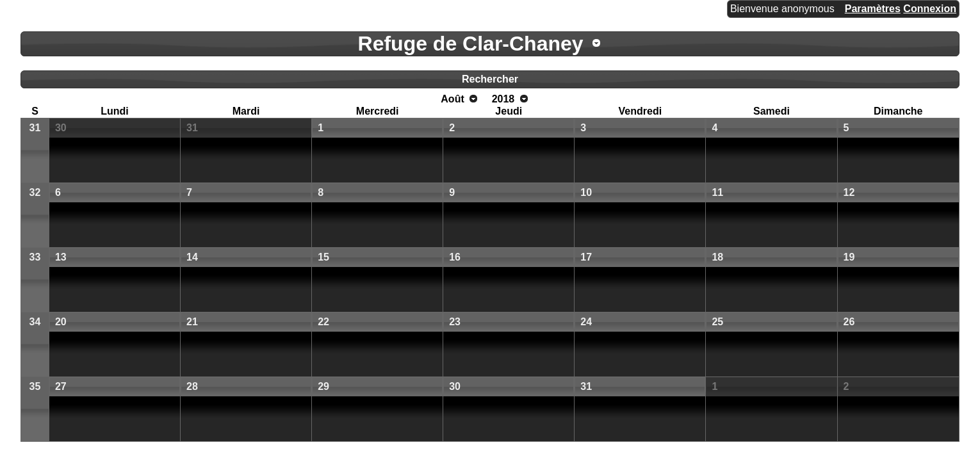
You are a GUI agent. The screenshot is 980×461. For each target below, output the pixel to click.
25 (717, 322)
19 (849, 257)
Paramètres (873, 9)
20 (61, 322)
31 (35, 128)
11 (717, 192)
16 (455, 257)
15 (323, 257)
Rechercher (490, 79)
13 (61, 257)
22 (323, 322)
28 (192, 386)
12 (849, 192)
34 (35, 322)
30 (61, 128)
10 (586, 192)
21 (192, 322)
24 (586, 322)
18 (717, 257)
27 (61, 386)
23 (455, 322)
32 (35, 192)
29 (323, 386)
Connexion (930, 9)
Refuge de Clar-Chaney (471, 44)
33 (35, 257)
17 (586, 257)
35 (35, 386)
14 (192, 257)
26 (849, 322)
